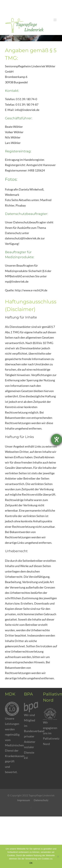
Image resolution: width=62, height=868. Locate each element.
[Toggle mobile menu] (55, 20)
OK (31, 863)
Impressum (24, 800)
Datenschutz (41, 800)
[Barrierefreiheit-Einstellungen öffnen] (57, 439)
